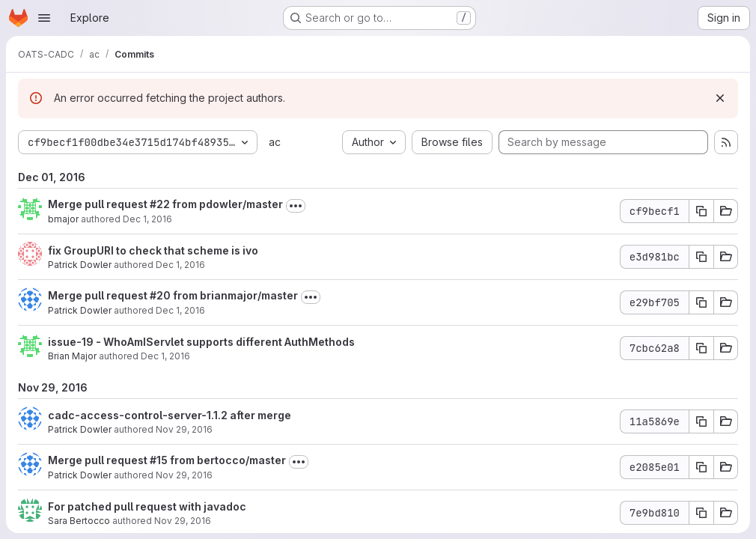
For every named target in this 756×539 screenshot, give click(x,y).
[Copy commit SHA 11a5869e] (701, 421)
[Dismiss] (720, 98)
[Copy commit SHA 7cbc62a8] (701, 348)
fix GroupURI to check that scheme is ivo (153, 250)
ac (275, 142)
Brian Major (72, 356)
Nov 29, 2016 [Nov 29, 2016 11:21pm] (184, 429)
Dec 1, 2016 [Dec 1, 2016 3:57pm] (180, 265)
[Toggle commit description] (296, 206)
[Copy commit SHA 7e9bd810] (701, 513)
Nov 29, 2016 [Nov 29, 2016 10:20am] (183, 521)
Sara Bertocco (79, 521)
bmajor (63, 219)
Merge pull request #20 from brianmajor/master (173, 295)
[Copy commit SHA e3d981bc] (701, 257)
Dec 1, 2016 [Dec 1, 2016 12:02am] (165, 356)
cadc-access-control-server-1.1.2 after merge (170, 415)
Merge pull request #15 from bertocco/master (167, 460)
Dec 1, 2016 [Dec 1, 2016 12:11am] (180, 310)
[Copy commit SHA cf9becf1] (701, 211)
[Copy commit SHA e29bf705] (701, 302)
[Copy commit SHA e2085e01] (701, 467)
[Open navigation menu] (44, 18)
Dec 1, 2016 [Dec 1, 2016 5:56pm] (147, 219)
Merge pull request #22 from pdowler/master (165, 204)
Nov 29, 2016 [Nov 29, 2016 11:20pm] (184, 475)
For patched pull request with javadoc (147, 506)
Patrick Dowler (80, 265)
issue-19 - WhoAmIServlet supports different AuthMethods (201, 342)
